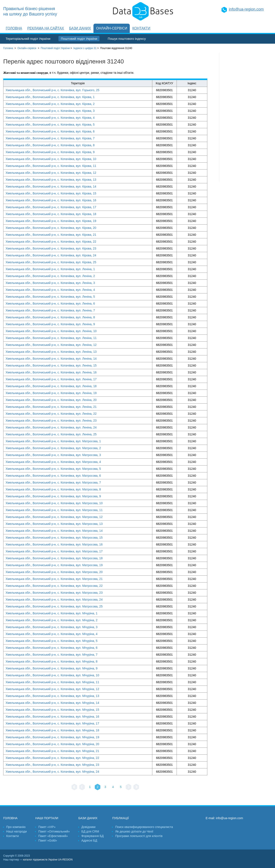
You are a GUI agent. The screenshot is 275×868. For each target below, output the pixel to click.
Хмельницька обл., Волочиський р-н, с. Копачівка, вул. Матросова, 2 (53, 448)
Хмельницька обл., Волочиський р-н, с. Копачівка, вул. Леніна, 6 (50, 304)
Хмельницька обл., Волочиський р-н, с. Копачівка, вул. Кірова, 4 (50, 118)
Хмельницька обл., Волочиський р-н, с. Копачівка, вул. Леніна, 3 (50, 283)
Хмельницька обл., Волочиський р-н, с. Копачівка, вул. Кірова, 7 (50, 138)
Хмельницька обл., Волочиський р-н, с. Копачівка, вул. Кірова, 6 (50, 131)
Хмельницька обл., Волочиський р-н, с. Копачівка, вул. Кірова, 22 (51, 242)
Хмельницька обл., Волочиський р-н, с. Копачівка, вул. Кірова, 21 (51, 235)
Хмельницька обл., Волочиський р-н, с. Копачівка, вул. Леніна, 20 (51, 400)
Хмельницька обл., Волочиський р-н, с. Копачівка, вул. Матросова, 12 (54, 517)
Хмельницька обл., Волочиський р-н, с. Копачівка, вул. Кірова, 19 (51, 221)
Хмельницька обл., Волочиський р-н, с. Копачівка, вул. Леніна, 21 (51, 407)
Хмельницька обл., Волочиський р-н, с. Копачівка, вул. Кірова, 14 (51, 187)
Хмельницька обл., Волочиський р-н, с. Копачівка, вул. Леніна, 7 (50, 310)
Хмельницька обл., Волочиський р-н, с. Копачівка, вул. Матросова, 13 (54, 524)
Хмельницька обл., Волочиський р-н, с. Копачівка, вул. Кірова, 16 (51, 200)
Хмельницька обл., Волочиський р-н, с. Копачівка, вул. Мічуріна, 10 (52, 675)
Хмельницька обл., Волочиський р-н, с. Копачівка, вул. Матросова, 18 (54, 558)
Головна (14, 28)
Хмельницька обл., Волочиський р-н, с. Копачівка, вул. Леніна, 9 (50, 324)
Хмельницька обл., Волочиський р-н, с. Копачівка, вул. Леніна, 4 (50, 290)
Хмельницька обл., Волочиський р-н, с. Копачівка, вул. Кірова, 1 (50, 97)
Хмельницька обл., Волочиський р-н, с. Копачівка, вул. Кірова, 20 (51, 228)
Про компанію (16, 827)
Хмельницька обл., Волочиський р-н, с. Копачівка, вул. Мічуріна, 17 (52, 723)
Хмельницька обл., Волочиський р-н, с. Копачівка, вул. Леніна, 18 (51, 386)
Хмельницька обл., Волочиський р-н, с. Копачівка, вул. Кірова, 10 (51, 159)
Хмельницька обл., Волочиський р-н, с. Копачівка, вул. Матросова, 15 (54, 538)
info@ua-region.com (246, 9)
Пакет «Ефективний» (53, 836)
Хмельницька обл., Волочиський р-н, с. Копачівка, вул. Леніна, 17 (51, 379)
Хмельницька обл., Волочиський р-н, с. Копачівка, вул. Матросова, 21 (54, 579)
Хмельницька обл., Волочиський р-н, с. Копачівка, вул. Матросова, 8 (53, 489)
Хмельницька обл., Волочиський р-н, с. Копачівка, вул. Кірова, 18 (51, 214)
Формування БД (93, 836)
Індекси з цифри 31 (85, 48)
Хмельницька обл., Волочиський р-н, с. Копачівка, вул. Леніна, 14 (51, 359)
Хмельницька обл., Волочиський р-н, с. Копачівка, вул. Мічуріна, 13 (52, 696)
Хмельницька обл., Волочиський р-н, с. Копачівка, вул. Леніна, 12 (51, 345)
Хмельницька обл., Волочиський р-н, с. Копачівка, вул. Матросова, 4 (53, 462)
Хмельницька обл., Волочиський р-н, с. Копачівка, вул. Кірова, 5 (50, 125)
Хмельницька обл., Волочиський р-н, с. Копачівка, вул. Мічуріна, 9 (52, 668)
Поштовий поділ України (79, 39)
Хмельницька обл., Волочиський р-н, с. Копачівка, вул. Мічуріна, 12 (52, 689)
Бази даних (80, 28)
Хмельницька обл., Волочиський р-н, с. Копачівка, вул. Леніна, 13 (51, 352)
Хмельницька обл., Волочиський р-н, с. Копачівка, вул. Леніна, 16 (51, 372)
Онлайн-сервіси (112, 28)
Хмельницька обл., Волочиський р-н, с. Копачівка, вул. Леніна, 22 (51, 414)
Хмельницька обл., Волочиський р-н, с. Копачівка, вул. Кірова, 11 (51, 166)
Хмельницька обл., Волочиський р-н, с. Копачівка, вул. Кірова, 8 (50, 145)
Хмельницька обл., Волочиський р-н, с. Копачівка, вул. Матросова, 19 (54, 565)
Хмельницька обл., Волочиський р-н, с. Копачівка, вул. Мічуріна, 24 (52, 772)
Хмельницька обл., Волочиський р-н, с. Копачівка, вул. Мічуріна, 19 (52, 737)
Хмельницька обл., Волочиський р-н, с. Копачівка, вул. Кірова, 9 (50, 152)
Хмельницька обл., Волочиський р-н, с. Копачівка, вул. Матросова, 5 (53, 469)
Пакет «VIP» (47, 827)
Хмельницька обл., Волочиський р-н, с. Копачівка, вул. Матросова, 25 (54, 606)
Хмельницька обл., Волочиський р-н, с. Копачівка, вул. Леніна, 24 (51, 427)
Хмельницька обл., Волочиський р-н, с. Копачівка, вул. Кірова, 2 (50, 104)
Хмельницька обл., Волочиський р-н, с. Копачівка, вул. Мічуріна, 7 (52, 655)
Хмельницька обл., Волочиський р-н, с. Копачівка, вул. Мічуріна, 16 (52, 717)
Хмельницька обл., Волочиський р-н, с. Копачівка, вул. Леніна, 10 (51, 331)
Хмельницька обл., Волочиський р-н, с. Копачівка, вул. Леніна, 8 (50, 317)
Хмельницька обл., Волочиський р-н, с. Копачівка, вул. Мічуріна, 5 (52, 641)
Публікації (120, 818)
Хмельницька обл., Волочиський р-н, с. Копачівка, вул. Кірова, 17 (51, 207)
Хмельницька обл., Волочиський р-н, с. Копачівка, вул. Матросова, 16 (54, 544)
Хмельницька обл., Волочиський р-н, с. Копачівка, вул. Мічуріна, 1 (52, 613)
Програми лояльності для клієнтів (139, 836)
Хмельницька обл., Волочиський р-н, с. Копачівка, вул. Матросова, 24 (54, 600)
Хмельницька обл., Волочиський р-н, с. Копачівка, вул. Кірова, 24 (51, 255)
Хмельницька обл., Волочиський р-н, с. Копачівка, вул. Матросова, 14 (54, 531)
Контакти (141, 28)
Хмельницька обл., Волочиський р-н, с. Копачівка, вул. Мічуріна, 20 (52, 744)
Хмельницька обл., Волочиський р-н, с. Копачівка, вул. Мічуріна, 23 (52, 765)
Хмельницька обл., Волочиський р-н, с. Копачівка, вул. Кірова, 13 (51, 180)
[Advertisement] (246, 117)
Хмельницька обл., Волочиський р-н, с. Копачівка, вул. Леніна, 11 (51, 338)
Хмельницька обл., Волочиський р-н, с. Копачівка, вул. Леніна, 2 (50, 276)
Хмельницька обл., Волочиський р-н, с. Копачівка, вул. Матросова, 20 (54, 572)
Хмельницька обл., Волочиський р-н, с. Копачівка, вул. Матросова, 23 (54, 593)
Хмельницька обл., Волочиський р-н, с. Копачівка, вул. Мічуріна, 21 (52, 751)
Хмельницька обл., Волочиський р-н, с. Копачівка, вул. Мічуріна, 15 (52, 710)
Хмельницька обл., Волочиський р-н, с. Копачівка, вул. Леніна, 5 (50, 297)
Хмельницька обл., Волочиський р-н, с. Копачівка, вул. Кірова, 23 (51, 248)
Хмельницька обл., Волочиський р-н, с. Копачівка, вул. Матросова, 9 (53, 496)
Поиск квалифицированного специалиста (144, 827)
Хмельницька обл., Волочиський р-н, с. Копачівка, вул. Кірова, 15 (51, 193)
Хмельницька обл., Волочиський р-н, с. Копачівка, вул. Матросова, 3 (53, 455)
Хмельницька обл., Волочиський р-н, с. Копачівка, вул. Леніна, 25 (51, 434)
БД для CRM (90, 831)
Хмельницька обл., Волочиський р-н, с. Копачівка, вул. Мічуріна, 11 (52, 682)
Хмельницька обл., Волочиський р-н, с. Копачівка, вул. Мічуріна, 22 (52, 758)
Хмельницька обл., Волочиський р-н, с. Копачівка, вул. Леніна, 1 (50, 269)
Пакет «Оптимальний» (54, 831)
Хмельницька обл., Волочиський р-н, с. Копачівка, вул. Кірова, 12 (51, 173)
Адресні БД (89, 840)
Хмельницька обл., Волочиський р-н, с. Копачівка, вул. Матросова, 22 (54, 586)
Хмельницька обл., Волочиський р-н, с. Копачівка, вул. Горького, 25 (52, 90)
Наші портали (47, 818)
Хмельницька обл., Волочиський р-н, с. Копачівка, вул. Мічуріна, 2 (52, 620)
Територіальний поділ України (28, 39)
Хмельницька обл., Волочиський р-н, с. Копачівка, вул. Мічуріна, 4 (52, 634)
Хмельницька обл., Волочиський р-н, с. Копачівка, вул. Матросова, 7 (53, 483)
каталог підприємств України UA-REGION (48, 860)
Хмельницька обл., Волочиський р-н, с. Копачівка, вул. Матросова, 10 (54, 503)
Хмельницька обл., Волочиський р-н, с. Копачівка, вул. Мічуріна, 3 (52, 627)
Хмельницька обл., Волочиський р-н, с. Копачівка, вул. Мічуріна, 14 (52, 703)
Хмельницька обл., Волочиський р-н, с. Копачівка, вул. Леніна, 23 (51, 421)
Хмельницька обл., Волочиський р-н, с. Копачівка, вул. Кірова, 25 (51, 262)
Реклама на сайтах (46, 28)
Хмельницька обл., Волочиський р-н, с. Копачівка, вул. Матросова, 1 (53, 441)
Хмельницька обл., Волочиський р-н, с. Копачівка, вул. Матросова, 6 (53, 476)
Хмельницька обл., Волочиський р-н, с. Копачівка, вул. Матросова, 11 (54, 510)
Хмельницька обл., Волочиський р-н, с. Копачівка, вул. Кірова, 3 (50, 111)
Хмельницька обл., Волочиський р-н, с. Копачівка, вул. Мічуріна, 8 (52, 661)
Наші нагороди (16, 831)
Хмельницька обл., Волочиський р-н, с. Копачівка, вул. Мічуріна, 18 (52, 730)
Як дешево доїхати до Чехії (134, 831)
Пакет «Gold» (48, 840)
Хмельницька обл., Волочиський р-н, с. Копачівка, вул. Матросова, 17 (54, 551)
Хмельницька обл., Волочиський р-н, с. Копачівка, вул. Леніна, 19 (51, 393)
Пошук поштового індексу (127, 39)
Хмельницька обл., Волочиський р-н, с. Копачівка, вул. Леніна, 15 (51, 365)
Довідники (89, 827)
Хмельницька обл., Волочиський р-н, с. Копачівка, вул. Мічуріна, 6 (52, 648)
